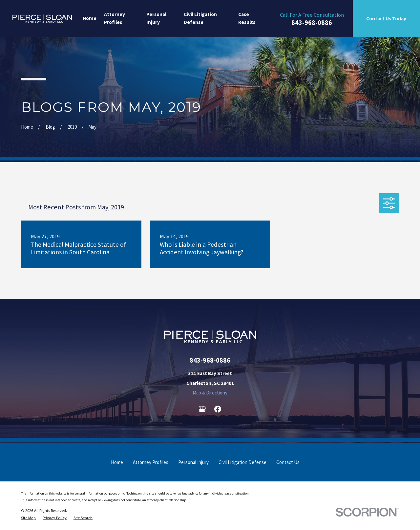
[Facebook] (218, 409)
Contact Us (288, 462)
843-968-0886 (312, 23)
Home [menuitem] (90, 18)
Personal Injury (193, 462)
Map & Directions (210, 393)
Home (117, 462)
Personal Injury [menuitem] (156, 18)
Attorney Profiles (151, 462)
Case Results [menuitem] (247, 18)
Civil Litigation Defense (242, 462)
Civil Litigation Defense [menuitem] (200, 18)
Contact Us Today (386, 19)
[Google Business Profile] (202, 409)
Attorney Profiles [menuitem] (115, 18)
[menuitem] (28, 518)
